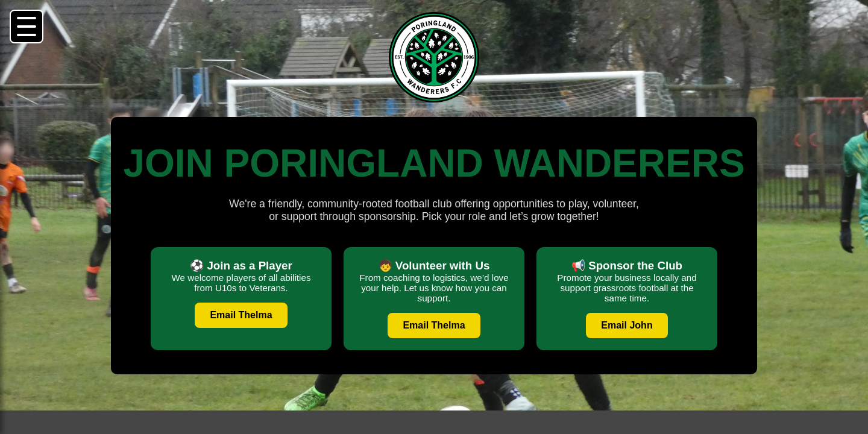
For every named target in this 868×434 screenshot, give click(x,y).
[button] (27, 27)
